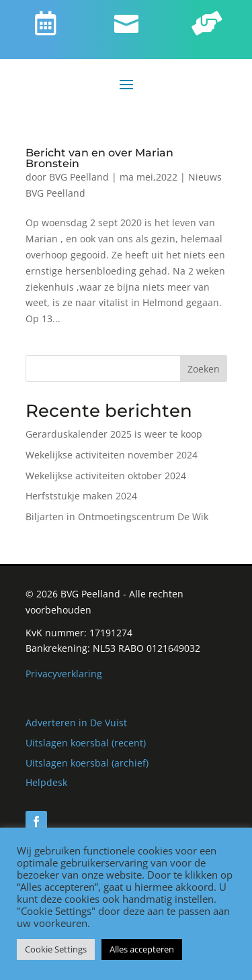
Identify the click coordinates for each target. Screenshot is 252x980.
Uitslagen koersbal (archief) (87, 763)
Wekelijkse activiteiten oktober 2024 (106, 476)
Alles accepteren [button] (142, 949)
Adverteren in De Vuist (76, 723)
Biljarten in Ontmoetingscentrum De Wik (117, 517)
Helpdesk (46, 782)
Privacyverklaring (64, 674)
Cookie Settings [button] (56, 949)
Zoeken (204, 369)
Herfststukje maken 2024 (81, 496)
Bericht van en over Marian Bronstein (99, 158)
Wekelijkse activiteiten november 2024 (112, 455)
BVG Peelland (79, 177)
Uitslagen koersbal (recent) (86, 743)
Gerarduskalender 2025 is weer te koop (114, 434)
